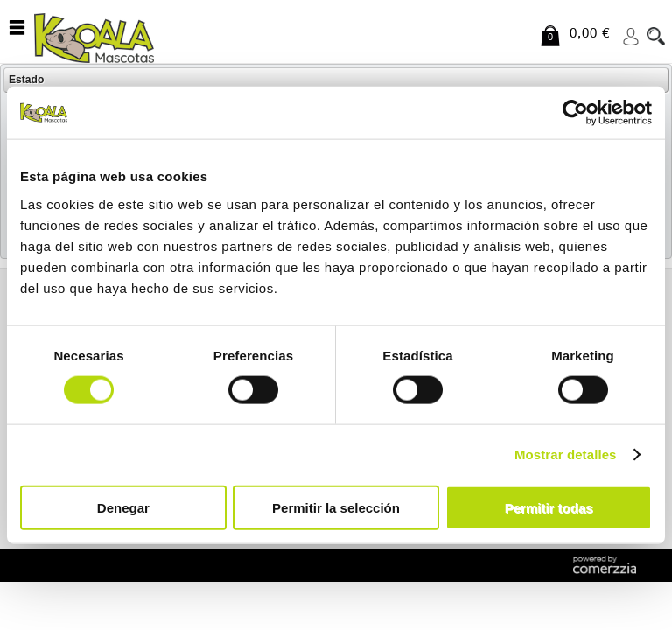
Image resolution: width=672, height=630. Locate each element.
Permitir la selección (336, 507)
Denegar (123, 507)
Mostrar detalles (566, 455)
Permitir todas (549, 507)
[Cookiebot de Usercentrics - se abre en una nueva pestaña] (575, 113)
